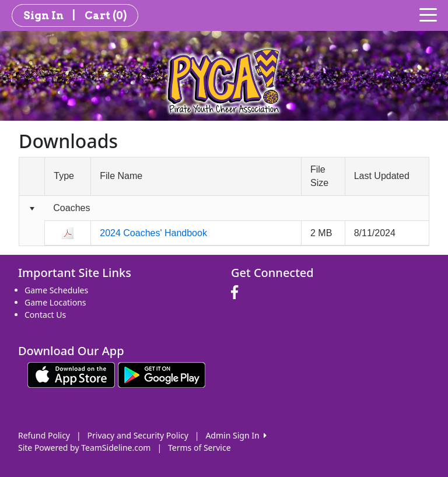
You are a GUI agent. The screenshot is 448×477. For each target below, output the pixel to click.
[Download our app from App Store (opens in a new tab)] (71, 374)
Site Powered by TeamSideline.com (84, 448)
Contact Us (45, 315)
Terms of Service (199, 448)
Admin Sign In (236, 435)
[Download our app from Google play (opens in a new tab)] (162, 374)
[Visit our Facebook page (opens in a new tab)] (237, 293)
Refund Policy (44, 435)
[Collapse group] (32, 208)
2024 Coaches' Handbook (153, 233)
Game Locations (55, 302)
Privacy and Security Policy (138, 435)
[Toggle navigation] (428, 14)
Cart (106, 15)
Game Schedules (56, 290)
